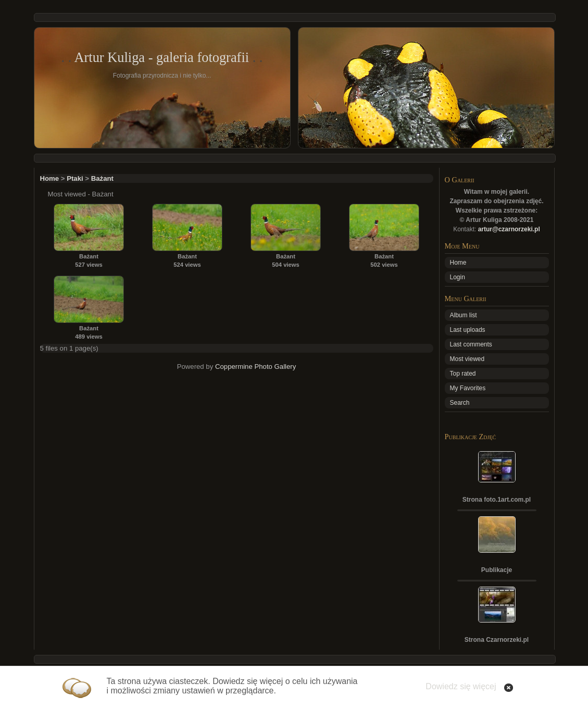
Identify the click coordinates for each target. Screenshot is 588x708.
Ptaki (75, 178)
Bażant (102, 178)
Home (50, 178)
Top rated (463, 374)
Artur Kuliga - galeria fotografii (161, 57)
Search (460, 403)
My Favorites (468, 388)
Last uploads (468, 330)
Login (458, 277)
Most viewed (467, 359)
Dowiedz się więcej (461, 686)
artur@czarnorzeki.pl (509, 229)
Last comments (471, 344)
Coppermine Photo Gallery (255, 367)
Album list (464, 315)
